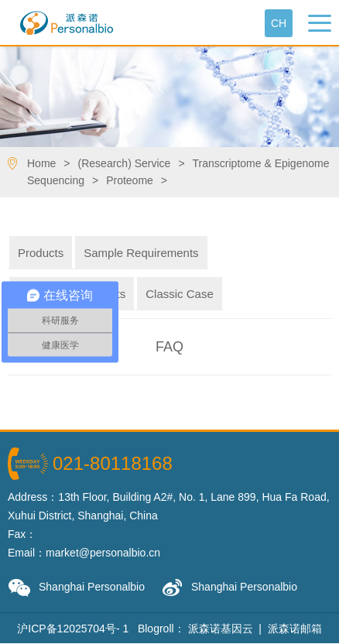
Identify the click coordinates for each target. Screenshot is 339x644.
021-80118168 (113, 463)
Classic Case (180, 294)
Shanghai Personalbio (76, 588)
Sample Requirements (141, 253)
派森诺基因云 (221, 629)
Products (41, 253)
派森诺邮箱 (295, 629)
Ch (279, 23)
